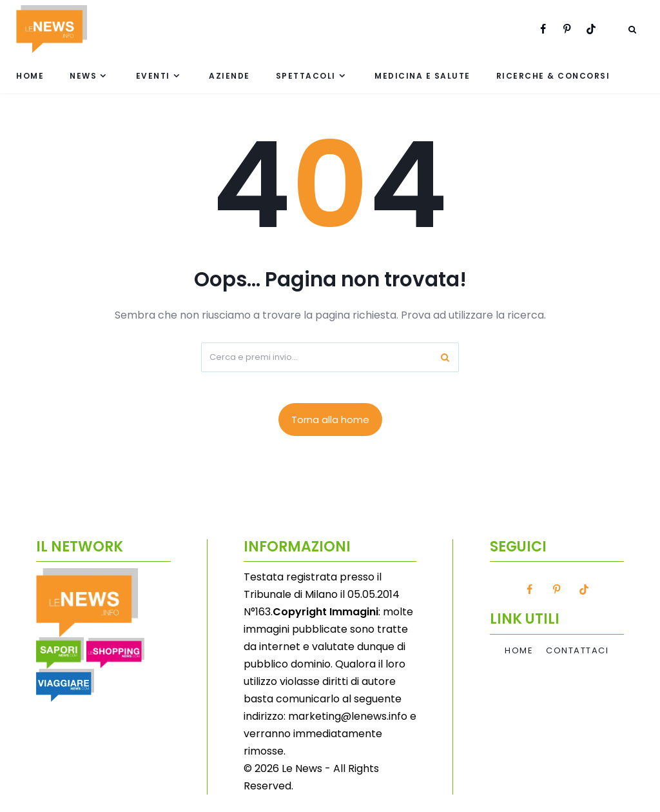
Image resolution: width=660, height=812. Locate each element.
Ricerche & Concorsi (553, 76)
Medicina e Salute (422, 76)
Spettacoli (306, 76)
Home (30, 76)
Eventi (153, 76)
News (83, 76)
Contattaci (577, 651)
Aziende (229, 76)
